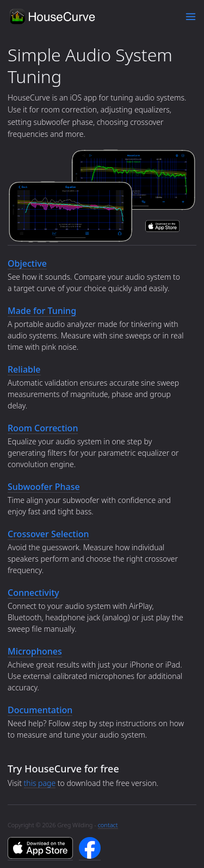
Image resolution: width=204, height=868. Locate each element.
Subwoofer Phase (44, 487)
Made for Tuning (42, 311)
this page (40, 783)
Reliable (24, 369)
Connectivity (33, 593)
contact (108, 825)
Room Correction (43, 428)
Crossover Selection (48, 534)
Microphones (35, 651)
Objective (27, 263)
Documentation (40, 710)
